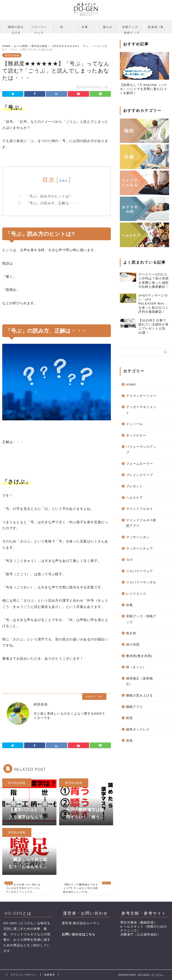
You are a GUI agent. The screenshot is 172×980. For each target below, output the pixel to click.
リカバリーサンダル (141, 582)
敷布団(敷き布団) (139, 656)
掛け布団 (133, 645)
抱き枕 (131, 633)
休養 (85, 27)
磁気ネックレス (138, 729)
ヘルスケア (134, 498)
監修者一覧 (156, 27)
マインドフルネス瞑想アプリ (141, 523)
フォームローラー (140, 464)
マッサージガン (138, 537)
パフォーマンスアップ (141, 450)
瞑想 (129, 718)
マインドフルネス (140, 509)
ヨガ (129, 560)
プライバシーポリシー (24, 975)
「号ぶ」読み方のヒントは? (48, 196)
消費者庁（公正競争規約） (140, 935)
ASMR (131, 385)
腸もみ (108, 27)
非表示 (64, 181)
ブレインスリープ (140, 475)
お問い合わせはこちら (79, 934)
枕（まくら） (136, 667)
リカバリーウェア (39, 29)
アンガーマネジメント (141, 410)
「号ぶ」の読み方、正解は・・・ (53, 203)
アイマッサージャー (141, 396)
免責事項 (49, 975)
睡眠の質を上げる (16, 29)
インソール (134, 424)
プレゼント (134, 486)
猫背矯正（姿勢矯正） (140, 681)
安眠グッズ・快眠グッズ (132, 29)
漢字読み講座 (12, 55)
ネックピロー (136, 435)
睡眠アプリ (134, 707)
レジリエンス (136, 594)
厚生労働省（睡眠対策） (139, 923)
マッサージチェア (140, 549)
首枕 (129, 741)
